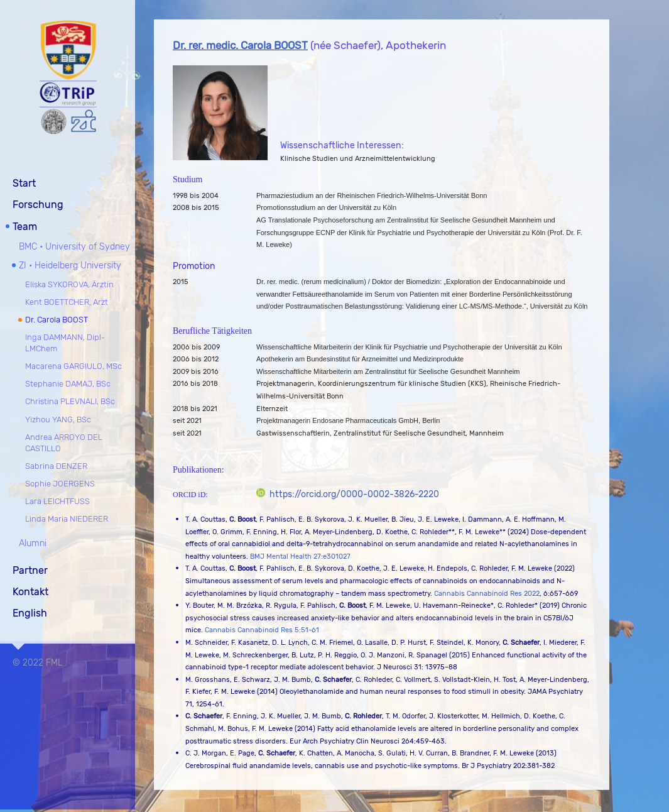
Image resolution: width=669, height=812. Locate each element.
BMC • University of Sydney (74, 246)
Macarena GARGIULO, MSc (73, 365)
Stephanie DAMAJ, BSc (68, 383)
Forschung (38, 204)
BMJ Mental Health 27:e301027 (300, 557)
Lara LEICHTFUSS (57, 501)
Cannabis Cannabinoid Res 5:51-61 (262, 631)
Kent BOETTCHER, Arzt (67, 301)
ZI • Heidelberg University (70, 265)
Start (24, 182)
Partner (30, 569)
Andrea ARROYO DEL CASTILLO (64, 442)
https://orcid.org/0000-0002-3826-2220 (348, 494)
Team (25, 225)
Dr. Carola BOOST (57, 318)
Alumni (33, 543)
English (30, 612)
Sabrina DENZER (56, 465)
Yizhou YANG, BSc (58, 418)
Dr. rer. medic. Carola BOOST (240, 46)
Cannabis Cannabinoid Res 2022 (487, 594)
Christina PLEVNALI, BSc (70, 401)
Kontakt (30, 590)
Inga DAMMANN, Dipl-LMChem (65, 342)
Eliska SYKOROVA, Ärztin (69, 283)
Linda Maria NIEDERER (67, 518)
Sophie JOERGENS (60, 482)
